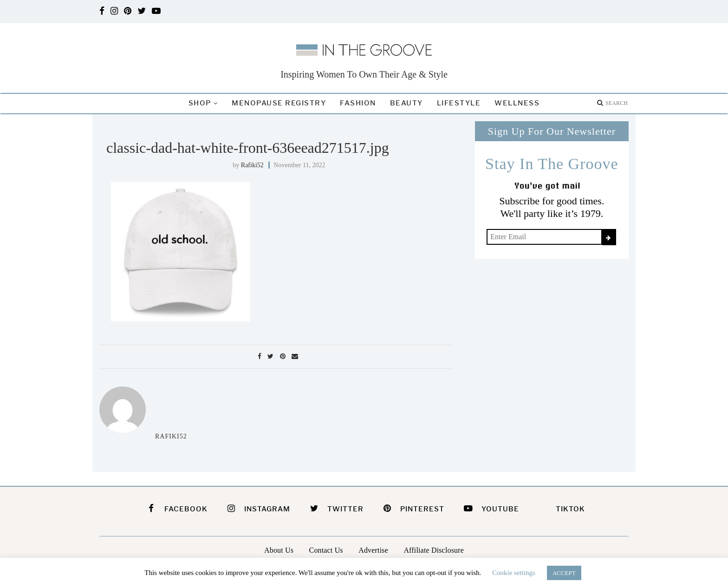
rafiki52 (252, 165)
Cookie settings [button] (514, 573)
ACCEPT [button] (564, 573)
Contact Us (326, 550)
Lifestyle (459, 103)
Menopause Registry (279, 103)
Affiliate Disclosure (434, 550)
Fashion (358, 103)
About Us (279, 550)
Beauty (406, 103)
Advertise (373, 550)
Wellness (517, 103)
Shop (200, 103)
